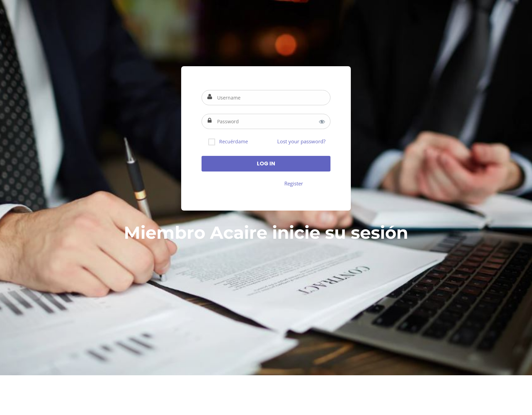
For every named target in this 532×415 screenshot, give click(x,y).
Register (294, 183)
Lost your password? (301, 141)
